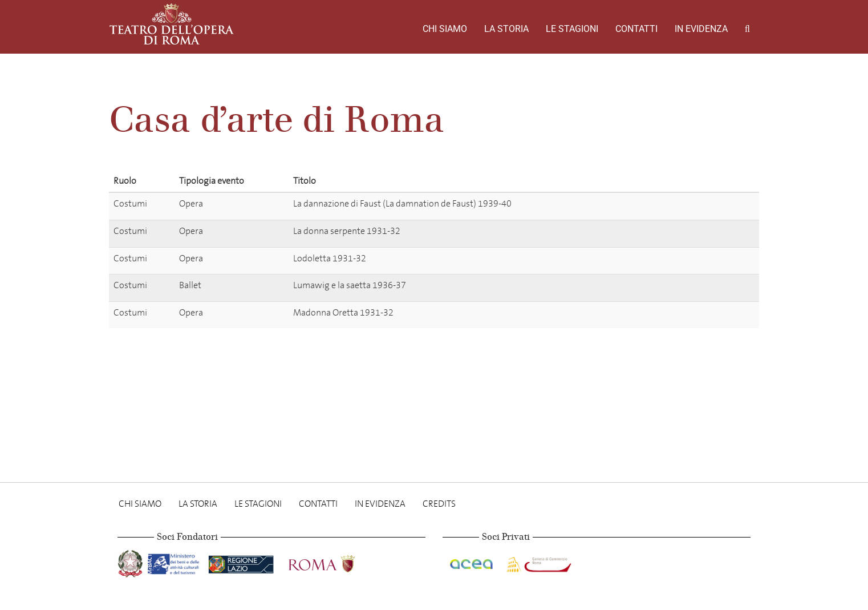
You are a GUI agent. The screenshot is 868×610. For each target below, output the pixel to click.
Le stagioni (572, 29)
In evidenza (701, 29)
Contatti (636, 29)
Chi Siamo (445, 29)
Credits (439, 504)
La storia (506, 29)
